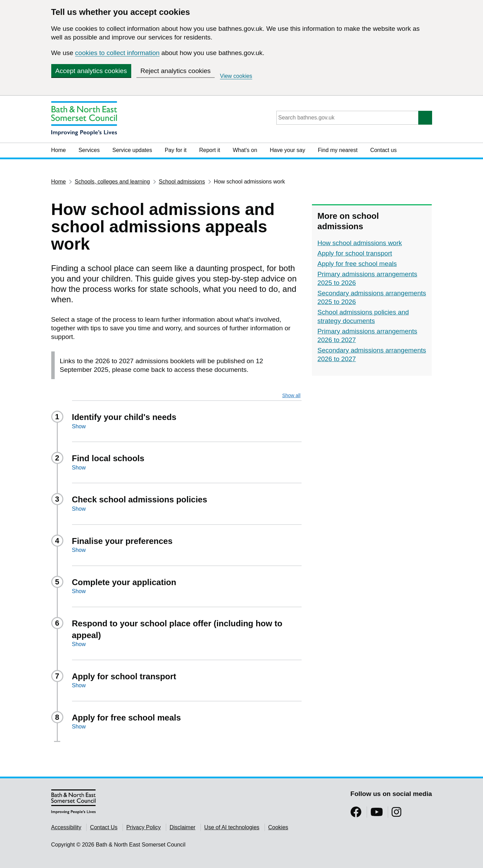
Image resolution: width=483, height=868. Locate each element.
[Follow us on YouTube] (377, 814)
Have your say (287, 150)
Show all (291, 395)
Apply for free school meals (357, 264)
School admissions (182, 182)
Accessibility (66, 827)
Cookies (278, 827)
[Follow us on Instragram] (396, 814)
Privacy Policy (144, 827)
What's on (245, 150)
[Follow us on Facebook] (356, 814)
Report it (209, 150)
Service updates (132, 150)
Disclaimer (183, 827)
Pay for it (176, 150)
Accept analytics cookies (91, 71)
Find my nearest (338, 150)
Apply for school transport (355, 253)
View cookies (236, 76)
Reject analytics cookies (176, 71)
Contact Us (104, 827)
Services (89, 150)
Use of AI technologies (232, 827)
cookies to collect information (117, 53)
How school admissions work (360, 243)
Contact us (383, 150)
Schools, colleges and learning (112, 182)
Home (59, 150)
